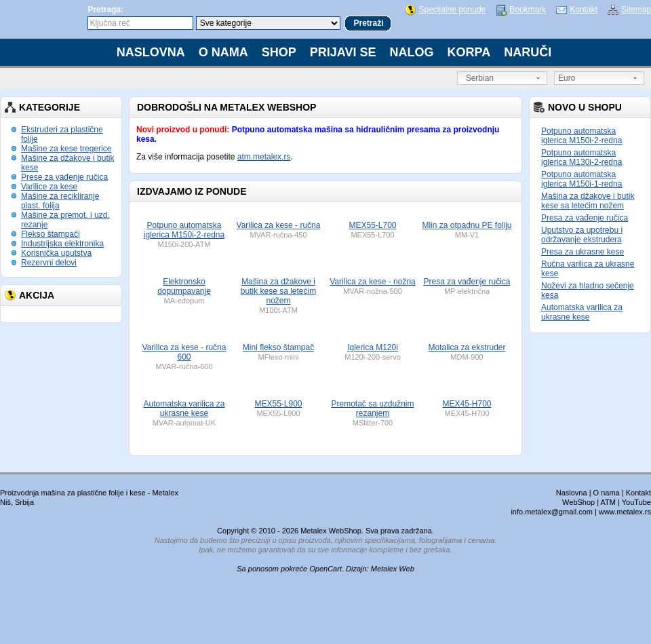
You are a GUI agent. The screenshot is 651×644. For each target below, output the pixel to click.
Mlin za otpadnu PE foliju (467, 225)
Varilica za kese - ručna (279, 225)
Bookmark (528, 10)
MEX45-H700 (467, 404)
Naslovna (151, 52)
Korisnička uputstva (56, 253)
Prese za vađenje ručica (64, 177)
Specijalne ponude (452, 10)
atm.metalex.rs (264, 157)
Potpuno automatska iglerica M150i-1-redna (581, 179)
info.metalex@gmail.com (552, 512)
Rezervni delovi (49, 263)
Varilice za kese (49, 187)
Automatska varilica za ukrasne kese (582, 312)
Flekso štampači (51, 234)
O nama (223, 52)
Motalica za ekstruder (467, 347)
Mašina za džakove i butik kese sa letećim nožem (588, 201)
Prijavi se (343, 52)
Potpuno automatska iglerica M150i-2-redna (581, 136)
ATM (608, 502)
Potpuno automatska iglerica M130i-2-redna (581, 157)
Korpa (469, 52)
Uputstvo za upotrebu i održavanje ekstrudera (582, 235)
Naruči (528, 52)
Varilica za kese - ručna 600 (184, 352)
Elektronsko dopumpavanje (184, 286)
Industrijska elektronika (62, 244)
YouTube (636, 502)
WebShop (578, 502)
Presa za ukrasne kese (583, 252)
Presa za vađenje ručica (585, 218)
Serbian (477, 78)
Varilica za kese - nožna (373, 282)
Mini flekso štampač (278, 347)
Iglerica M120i (373, 347)
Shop (279, 52)
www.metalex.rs (625, 512)
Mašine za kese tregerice (66, 149)
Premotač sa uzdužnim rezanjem (372, 409)
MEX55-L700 (372, 225)
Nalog (412, 52)
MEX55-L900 (278, 404)
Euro (567, 78)
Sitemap (636, 10)
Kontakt (584, 10)
